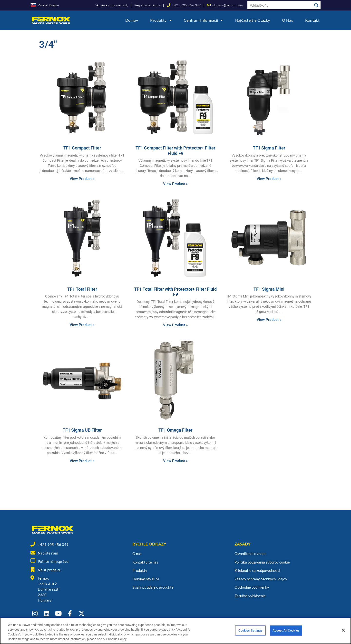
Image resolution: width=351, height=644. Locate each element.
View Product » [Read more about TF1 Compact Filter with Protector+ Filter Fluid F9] (175, 184)
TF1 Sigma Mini (269, 289)
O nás (288, 20)
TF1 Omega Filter (175, 430)
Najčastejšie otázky (253, 20)
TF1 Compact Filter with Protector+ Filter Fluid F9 (175, 151)
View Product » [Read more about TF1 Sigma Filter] (269, 179)
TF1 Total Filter (82, 289)
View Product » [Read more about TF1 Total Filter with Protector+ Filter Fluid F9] (175, 325)
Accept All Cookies (286, 632)
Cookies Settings (250, 632)
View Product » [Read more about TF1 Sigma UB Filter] (82, 461)
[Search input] (280, 5)
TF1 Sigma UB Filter (82, 430)
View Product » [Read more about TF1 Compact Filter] (82, 179)
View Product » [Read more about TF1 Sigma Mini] (269, 320)
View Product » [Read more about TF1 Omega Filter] (175, 461)
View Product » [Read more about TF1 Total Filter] (82, 325)
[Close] (343, 632)
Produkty (161, 20)
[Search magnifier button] (316, 5)
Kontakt (312, 20)
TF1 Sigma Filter (269, 148)
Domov (132, 20)
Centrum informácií (203, 20)
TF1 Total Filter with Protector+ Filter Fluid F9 (175, 292)
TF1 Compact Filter (82, 148)
